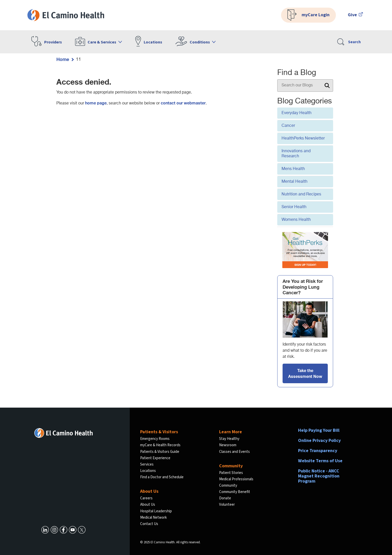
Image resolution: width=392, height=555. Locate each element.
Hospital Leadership (156, 511)
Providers (53, 42)
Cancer (288, 126)
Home (63, 59)
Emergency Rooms (155, 439)
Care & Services (102, 42)
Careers (146, 498)
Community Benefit (235, 492)
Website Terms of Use (320, 461)
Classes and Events (234, 452)
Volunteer (227, 505)
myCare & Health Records (160, 445)
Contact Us (149, 524)
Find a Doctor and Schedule (162, 477)
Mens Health (293, 169)
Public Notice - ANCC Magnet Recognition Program (319, 476)
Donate (225, 498)
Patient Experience (155, 458)
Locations (153, 42)
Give (355, 15)
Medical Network (153, 518)
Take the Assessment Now (305, 373)
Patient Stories (231, 473)
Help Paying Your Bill (319, 430)
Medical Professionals (236, 479)
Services (147, 464)
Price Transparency (318, 451)
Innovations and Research (296, 154)
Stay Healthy (229, 439)
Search (349, 42)
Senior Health (294, 207)
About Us (148, 505)
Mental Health (295, 182)
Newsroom (228, 445)
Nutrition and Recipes (301, 194)
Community (228, 485)
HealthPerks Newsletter (303, 138)
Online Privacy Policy (319, 441)
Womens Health (296, 220)
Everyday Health (297, 113)
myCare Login (308, 15)
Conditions (200, 42)
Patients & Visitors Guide (160, 452)
